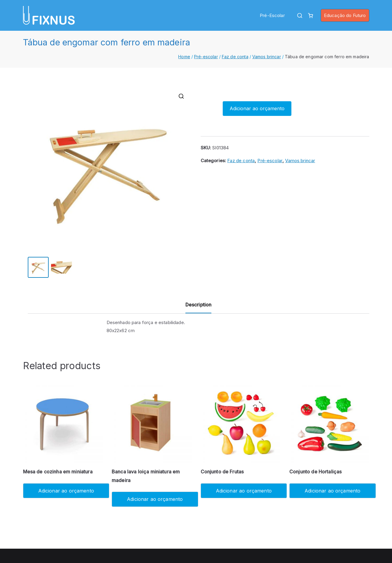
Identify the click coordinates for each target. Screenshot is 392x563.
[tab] (199, 307)
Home (184, 57)
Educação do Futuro (345, 15)
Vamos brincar (267, 57)
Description (199, 305)
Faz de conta (235, 57)
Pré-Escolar (272, 15)
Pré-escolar (206, 57)
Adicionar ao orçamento (257, 108)
